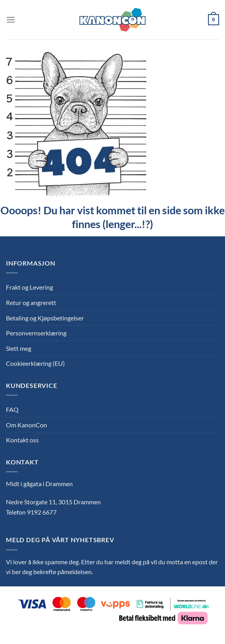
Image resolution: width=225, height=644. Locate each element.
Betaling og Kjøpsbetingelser (45, 318)
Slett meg (19, 348)
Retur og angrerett (31, 302)
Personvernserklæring (36, 333)
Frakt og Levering (29, 287)
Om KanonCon (26, 425)
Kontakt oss (22, 440)
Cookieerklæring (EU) (35, 363)
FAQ (12, 409)
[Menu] (11, 20)
